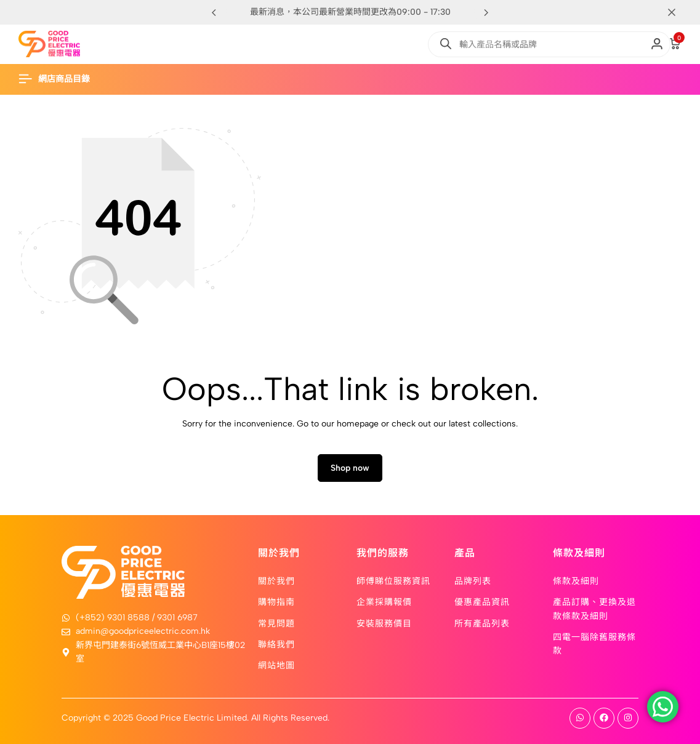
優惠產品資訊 (482, 601)
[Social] (580, 718)
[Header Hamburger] (60, 79)
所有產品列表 (482, 623)
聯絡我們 (276, 644)
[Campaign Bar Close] (678, 12)
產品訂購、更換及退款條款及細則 (594, 608)
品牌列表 (473, 580)
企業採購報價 (384, 601)
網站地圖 (276, 665)
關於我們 (276, 580)
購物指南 (276, 601)
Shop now (350, 468)
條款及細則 (576, 580)
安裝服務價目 (384, 623)
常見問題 (276, 623)
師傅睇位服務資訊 (393, 580)
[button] (486, 12)
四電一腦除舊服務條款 (594, 643)
